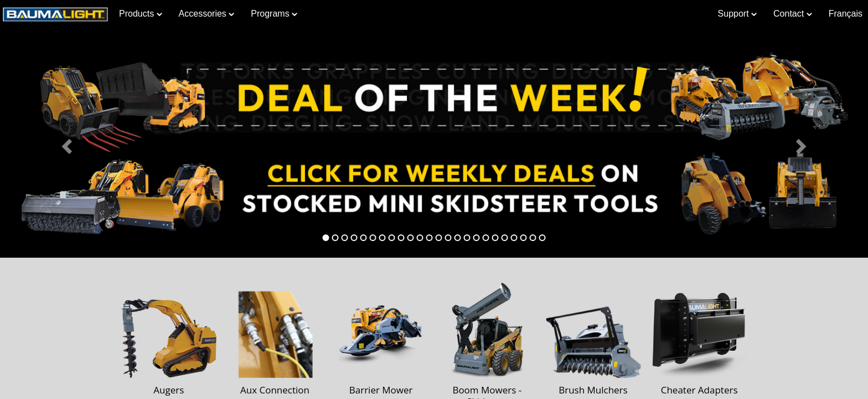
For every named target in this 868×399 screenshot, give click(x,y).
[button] (65, 143)
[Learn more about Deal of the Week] (434, 143)
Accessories (207, 14)
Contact (793, 14)
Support (737, 14)
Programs (274, 14)
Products (141, 14)
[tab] (326, 238)
